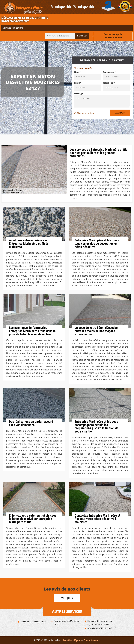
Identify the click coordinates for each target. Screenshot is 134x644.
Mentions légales (72, 640)
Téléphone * (109, 83)
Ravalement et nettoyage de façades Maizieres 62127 (100, 623)
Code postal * (109, 72)
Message (79, 94)
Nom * (77, 72)
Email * (78, 83)
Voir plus (67, 598)
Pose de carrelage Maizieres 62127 (66, 623)
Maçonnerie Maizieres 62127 (33, 622)
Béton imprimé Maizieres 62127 (101, 628)
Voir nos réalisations (13, 28)
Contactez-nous (92, 640)
